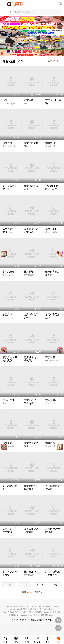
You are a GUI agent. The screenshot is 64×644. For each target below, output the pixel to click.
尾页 (55, 585)
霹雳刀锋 (7, 314)
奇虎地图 (49, 620)
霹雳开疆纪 (51, 400)
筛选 (22, 61)
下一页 (40, 585)
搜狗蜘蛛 (41, 620)
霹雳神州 (50, 143)
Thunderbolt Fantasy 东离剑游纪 (52, 189)
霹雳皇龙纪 (30, 572)
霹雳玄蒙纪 (51, 229)
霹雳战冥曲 (8, 400)
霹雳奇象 (7, 443)
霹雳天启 (50, 357)
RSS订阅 (15, 620)
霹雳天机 (7, 143)
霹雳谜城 (29, 272)
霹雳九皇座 (8, 272)
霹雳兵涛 (29, 100)
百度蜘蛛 (23, 620)
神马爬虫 (32, 620)
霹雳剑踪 (50, 443)
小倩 (5, 100)
